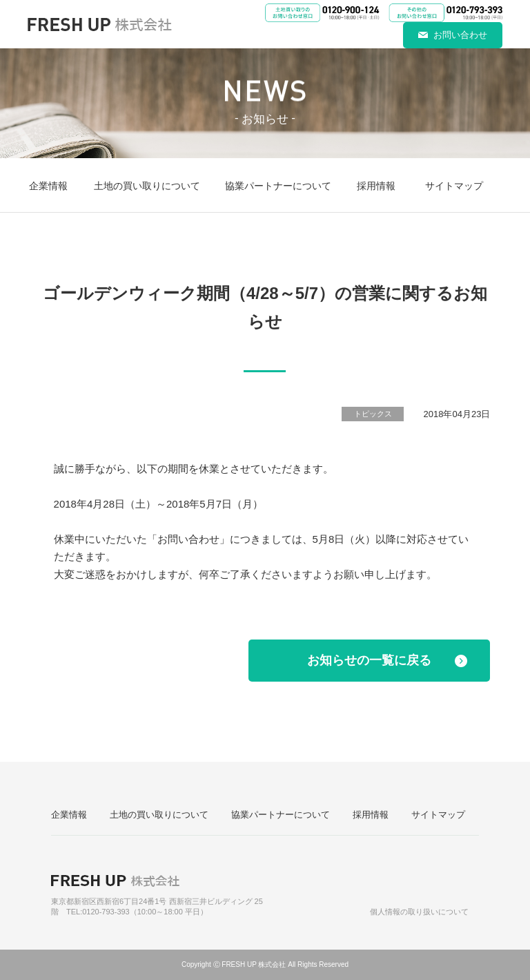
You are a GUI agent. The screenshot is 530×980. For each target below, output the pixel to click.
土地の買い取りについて (147, 186)
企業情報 (48, 186)
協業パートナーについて (278, 186)
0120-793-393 (106, 912)
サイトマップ (454, 186)
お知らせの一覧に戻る (369, 660)
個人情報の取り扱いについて (419, 912)
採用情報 (376, 186)
